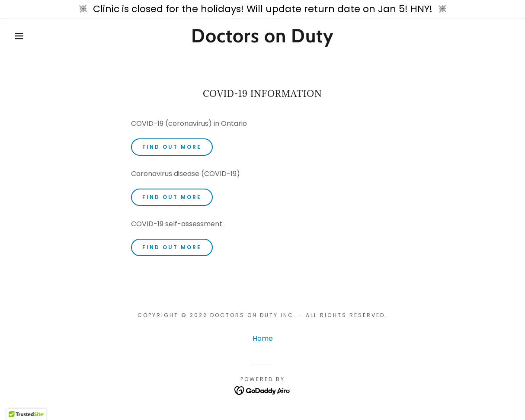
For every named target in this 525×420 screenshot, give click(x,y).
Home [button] (263, 338)
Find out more (172, 147)
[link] (262, 40)
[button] (26, 36)
